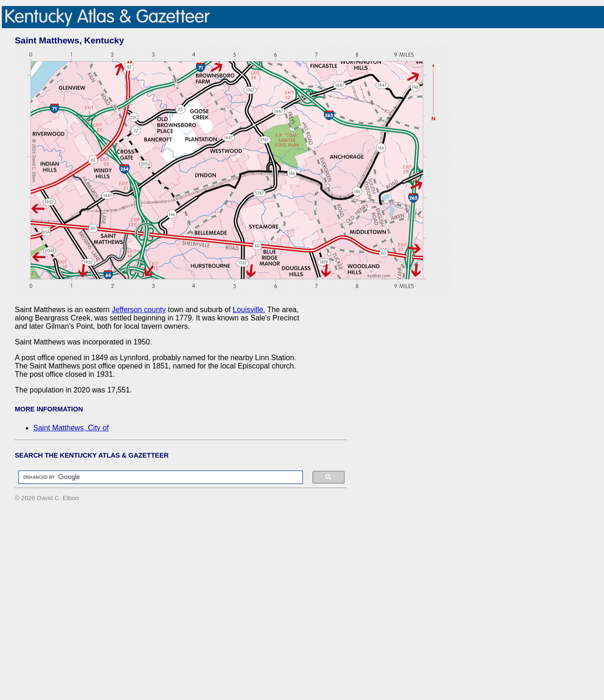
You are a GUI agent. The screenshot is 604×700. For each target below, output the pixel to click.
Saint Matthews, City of (71, 428)
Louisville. (249, 310)
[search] (156, 477)
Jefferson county (139, 310)
